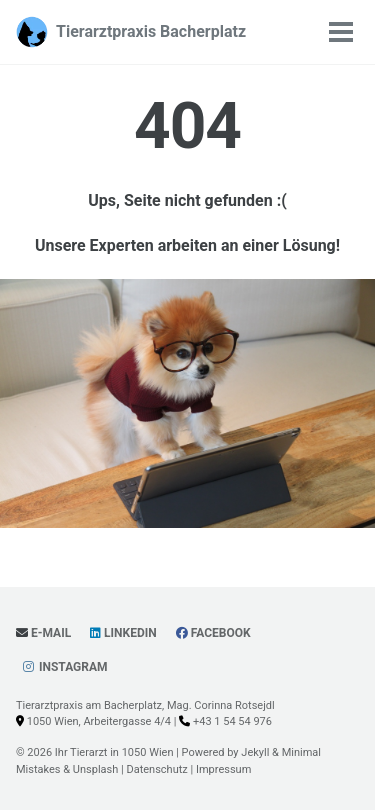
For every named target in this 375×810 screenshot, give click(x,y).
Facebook (213, 633)
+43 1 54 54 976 (232, 721)
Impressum (223, 769)
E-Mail (43, 633)
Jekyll (255, 752)
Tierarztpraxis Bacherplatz (151, 31)
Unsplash (95, 769)
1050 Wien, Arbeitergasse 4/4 (99, 721)
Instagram (64, 667)
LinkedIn (123, 633)
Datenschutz (156, 769)
